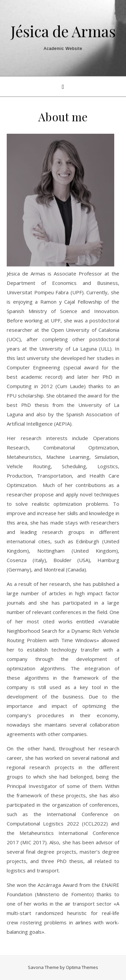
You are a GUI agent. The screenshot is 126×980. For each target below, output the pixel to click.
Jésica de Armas (63, 31)
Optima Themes (82, 967)
